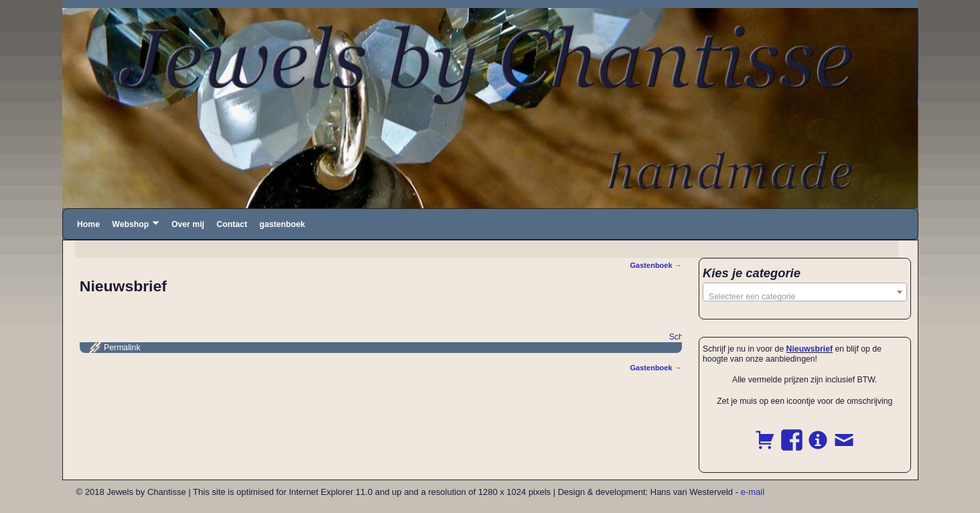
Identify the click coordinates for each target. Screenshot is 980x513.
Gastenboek (656, 265)
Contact (232, 224)
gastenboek (282, 224)
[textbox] (805, 297)
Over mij (188, 224)
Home (88, 224)
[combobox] (805, 292)
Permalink (122, 348)
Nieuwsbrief (810, 349)
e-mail (753, 492)
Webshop (130, 224)
